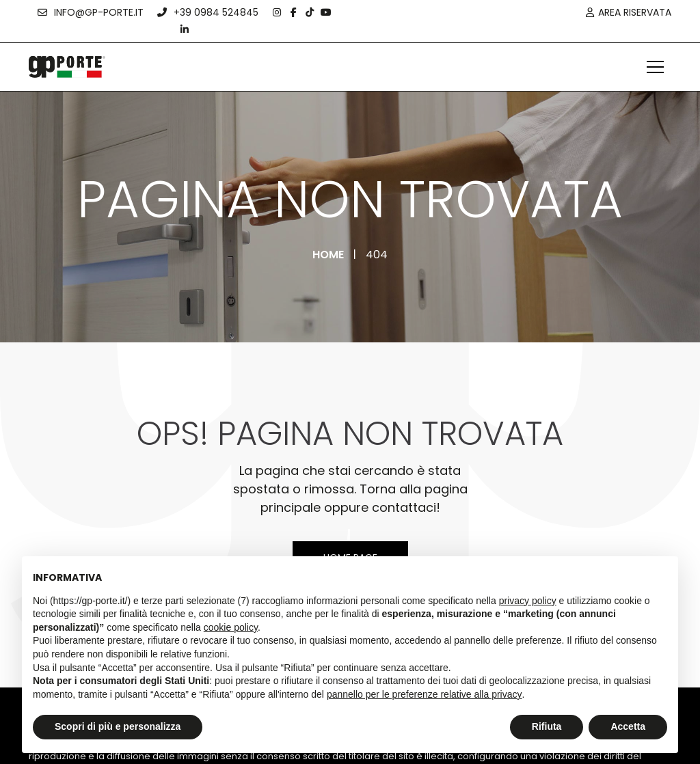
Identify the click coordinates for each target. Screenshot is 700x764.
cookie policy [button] (231, 627)
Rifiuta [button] (547, 726)
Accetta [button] (628, 726)
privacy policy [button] (528, 601)
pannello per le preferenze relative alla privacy (425, 694)
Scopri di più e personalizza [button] (118, 726)
